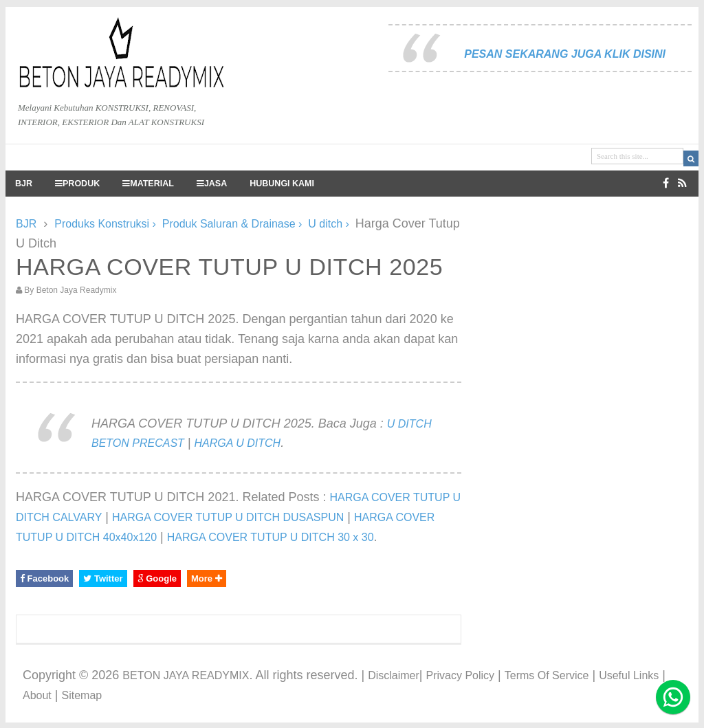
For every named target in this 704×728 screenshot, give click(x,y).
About (37, 695)
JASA (212, 184)
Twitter (103, 578)
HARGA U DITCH (238, 443)
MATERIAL (148, 184)
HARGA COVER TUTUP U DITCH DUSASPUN (228, 517)
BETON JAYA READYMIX (186, 675)
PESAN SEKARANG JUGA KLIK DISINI (565, 54)
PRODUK (77, 184)
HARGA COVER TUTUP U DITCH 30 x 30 (271, 537)
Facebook (44, 578)
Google (157, 578)
